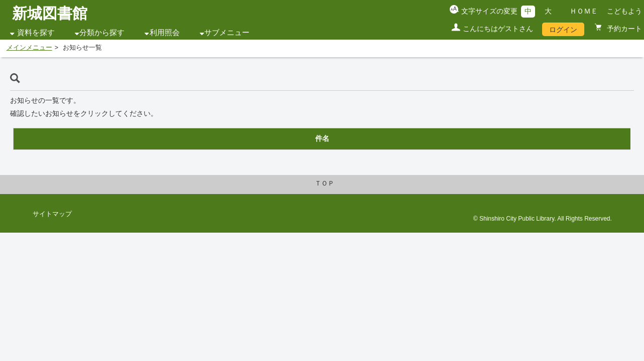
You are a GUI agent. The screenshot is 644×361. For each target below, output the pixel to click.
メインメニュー (29, 48)
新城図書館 (50, 13)
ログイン (563, 30)
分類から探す (102, 33)
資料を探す (36, 33)
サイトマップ (52, 214)
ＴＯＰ (325, 184)
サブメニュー (227, 33)
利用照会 (165, 33)
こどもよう (624, 11)
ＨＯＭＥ (584, 11)
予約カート (623, 29)
